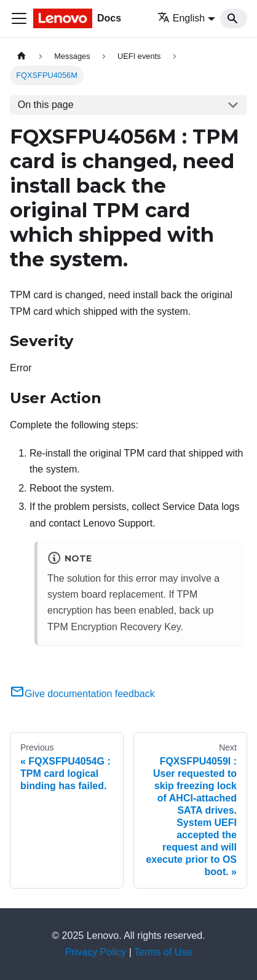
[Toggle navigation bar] (19, 18)
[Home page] (22, 56)
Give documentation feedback (82, 694)
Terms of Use (163, 952)
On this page (46, 105)
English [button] (181, 18)
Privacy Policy (96, 952)
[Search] (234, 18)
